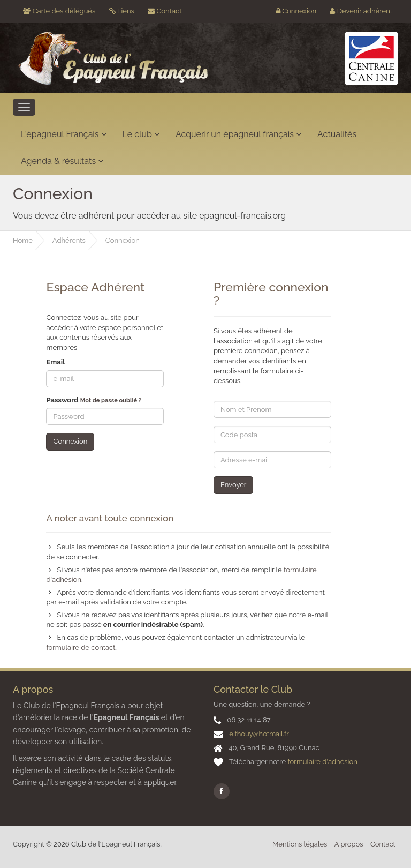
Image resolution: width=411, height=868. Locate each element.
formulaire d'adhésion (323, 762)
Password (94, 400)
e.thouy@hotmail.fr (259, 734)
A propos (349, 844)
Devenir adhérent (361, 11)
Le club (141, 134)
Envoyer (233, 485)
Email (55, 362)
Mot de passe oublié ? (111, 401)
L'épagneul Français (64, 134)
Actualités (337, 134)
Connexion (296, 11)
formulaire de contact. (81, 648)
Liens (122, 11)
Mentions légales (300, 844)
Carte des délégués (59, 11)
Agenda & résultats (62, 161)
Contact (165, 11)
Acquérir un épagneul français (238, 134)
